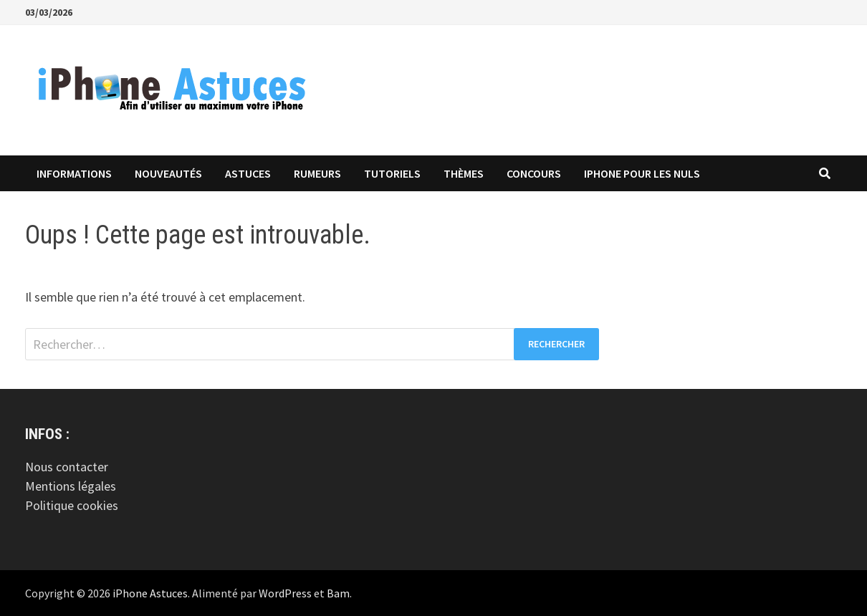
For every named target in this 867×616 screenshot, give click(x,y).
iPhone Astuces (150, 593)
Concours (534, 173)
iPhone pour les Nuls (642, 173)
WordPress (285, 593)
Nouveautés (168, 173)
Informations (74, 173)
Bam (338, 593)
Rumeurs (317, 173)
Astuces (248, 173)
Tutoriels (392, 173)
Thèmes (464, 173)
